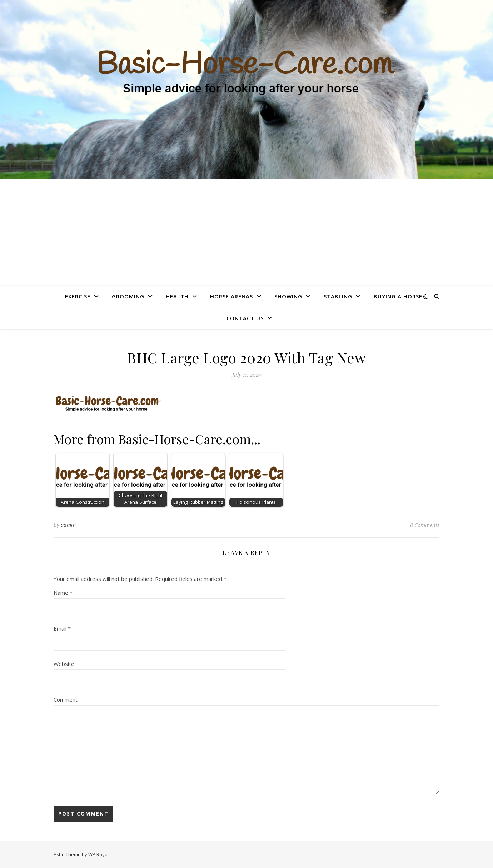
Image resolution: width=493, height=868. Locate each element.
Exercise (78, 296)
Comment (66, 699)
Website (64, 664)
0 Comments (425, 525)
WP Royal (98, 854)
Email (62, 628)
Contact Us (245, 318)
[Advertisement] (246, 232)
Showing (288, 296)
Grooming (128, 296)
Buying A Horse (398, 296)
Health (177, 296)
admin (68, 525)
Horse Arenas (231, 296)
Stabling (338, 296)
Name (63, 593)
